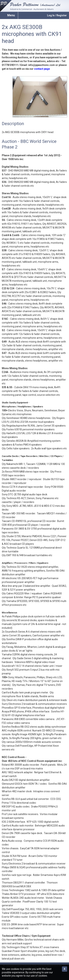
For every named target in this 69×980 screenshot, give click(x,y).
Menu (11, 15)
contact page (42, 69)
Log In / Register (57, 15)
